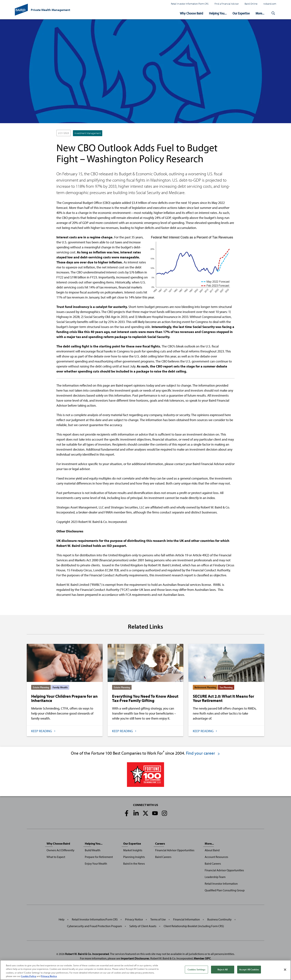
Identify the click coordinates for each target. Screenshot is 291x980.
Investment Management (88, 133)
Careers (160, 843)
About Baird (212, 850)
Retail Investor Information (221, 884)
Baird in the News (134, 864)
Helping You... (218, 13)
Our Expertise (241, 13)
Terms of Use (158, 919)
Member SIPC (202, 958)
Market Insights (133, 850)
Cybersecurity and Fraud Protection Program (94, 926)
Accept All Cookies (249, 969)
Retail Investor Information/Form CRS (190, 4)
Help (62, 919)
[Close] (285, 970)
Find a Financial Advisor (227, 4)
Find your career (203, 753)
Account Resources (216, 857)
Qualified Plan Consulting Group (225, 890)
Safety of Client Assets (143, 926)
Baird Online (251, 4)
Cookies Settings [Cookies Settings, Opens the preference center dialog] (196, 969)
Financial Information (187, 919)
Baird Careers (163, 857)
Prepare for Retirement (99, 857)
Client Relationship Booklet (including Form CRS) (194, 926)
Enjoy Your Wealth (96, 864)
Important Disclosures (135, 958)
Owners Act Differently (61, 850)
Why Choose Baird (191, 13)
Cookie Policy (29, 976)
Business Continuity (219, 919)
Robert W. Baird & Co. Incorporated (87, 954)
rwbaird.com (270, 4)
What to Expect (56, 857)
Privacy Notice (134, 919)
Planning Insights (134, 857)
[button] (273, 13)
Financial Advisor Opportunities (175, 850)
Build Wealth (93, 850)
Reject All (223, 969)
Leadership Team (215, 877)
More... (260, 13)
